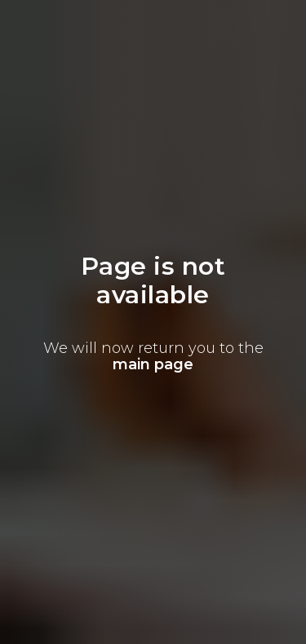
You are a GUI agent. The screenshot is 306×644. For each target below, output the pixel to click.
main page (153, 364)
